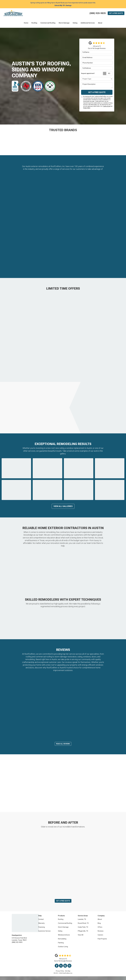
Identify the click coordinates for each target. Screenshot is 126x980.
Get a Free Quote (97, 92)
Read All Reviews (63, 747)
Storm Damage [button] (64, 23)
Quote (116, 13)
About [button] (100, 23)
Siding (60, 935)
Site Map (68, 975)
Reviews (101, 935)
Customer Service (44, 935)
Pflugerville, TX (83, 935)
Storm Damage (63, 931)
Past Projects (102, 942)
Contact (41, 923)
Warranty (41, 927)
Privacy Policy (87, 108)
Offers (100, 931)
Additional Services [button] (88, 23)
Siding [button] (75, 23)
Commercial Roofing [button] (48, 23)
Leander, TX (82, 923)
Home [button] (26, 23)
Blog (99, 927)
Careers (100, 939)
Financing (42, 931)
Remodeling (62, 942)
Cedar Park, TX (83, 931)
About (100, 923)
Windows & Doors (64, 939)
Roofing (61, 923)
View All (81, 939)
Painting (61, 946)
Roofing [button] (34, 23)
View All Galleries (63, 506)
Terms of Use (107, 106)
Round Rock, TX (83, 927)
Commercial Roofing (65, 927)
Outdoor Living (63, 950)
